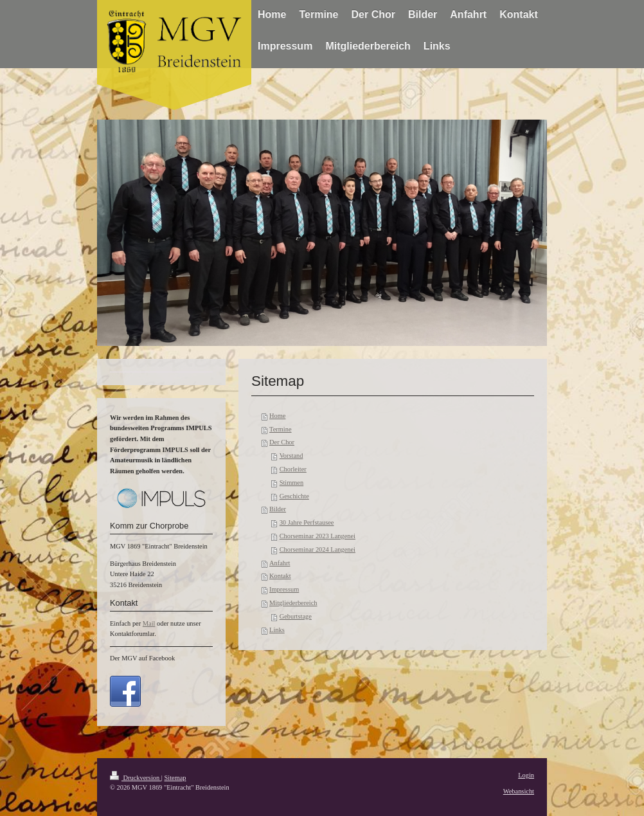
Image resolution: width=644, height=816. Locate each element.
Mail (149, 623)
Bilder (278, 509)
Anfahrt (280, 563)
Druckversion (136, 778)
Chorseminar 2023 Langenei (318, 536)
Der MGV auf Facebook (142, 658)
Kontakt (280, 576)
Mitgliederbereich (293, 603)
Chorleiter (293, 469)
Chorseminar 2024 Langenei (318, 549)
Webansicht (519, 791)
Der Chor (282, 442)
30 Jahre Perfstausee (307, 522)
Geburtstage (296, 616)
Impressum (284, 589)
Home (277, 416)
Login (526, 775)
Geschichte (294, 496)
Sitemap (175, 778)
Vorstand (291, 456)
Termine (280, 429)
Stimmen (292, 483)
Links (277, 630)
